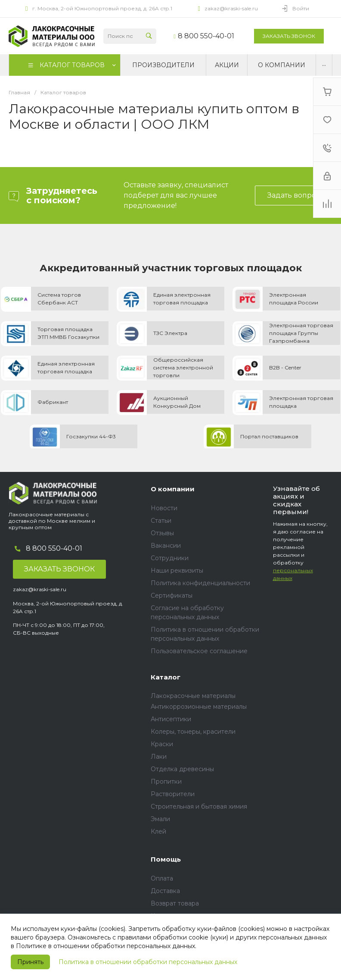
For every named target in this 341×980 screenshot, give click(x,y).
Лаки (159, 757)
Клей (158, 831)
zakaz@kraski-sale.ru (231, 8)
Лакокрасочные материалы (193, 696)
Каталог (166, 677)
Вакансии (166, 546)
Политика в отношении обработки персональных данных (148, 962)
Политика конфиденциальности (200, 583)
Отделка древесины (182, 769)
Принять (30, 962)
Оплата (162, 878)
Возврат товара (175, 903)
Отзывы (162, 533)
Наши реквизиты (177, 571)
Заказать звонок (289, 36)
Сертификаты (172, 595)
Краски (162, 744)
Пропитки (166, 782)
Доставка (165, 891)
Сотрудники (170, 558)
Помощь (166, 859)
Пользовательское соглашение (199, 651)
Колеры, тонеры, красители (193, 732)
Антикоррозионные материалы (199, 707)
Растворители (173, 794)
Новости (164, 508)
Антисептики (171, 719)
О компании (173, 489)
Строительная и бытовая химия (199, 806)
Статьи (161, 521)
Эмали (160, 819)
